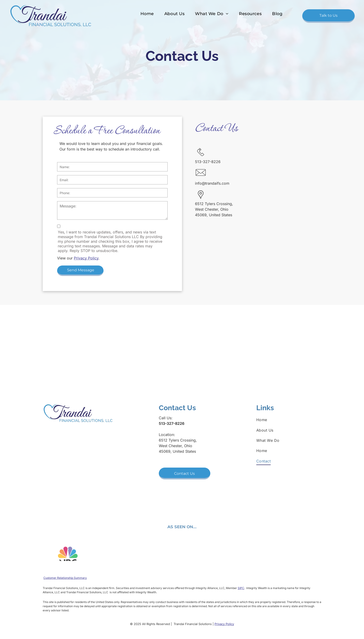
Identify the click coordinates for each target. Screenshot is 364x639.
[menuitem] (147, 14)
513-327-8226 (208, 162)
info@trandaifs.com (212, 183)
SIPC (241, 588)
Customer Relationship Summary (65, 578)
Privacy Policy (86, 258)
